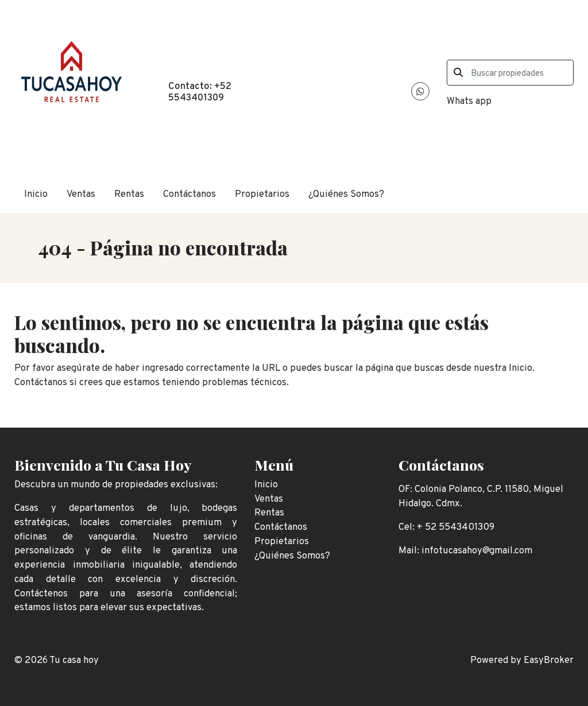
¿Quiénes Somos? (346, 194)
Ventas (81, 194)
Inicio (36, 194)
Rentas (129, 194)
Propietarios (262, 194)
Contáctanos (189, 194)
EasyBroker (549, 660)
